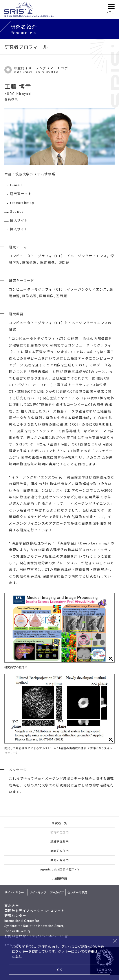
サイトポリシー (14, 892)
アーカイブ (57, 892)
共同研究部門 (60, 860)
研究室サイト (21, 194)
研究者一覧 (60, 823)
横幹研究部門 (60, 832)
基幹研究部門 (60, 842)
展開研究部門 (60, 851)
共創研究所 (60, 878)
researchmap (22, 202)
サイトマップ (38, 892)
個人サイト (19, 220)
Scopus (17, 211)
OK (59, 970)
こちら (17, 956)
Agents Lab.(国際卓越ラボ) (60, 869)
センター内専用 (77, 892)
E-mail (16, 185)
